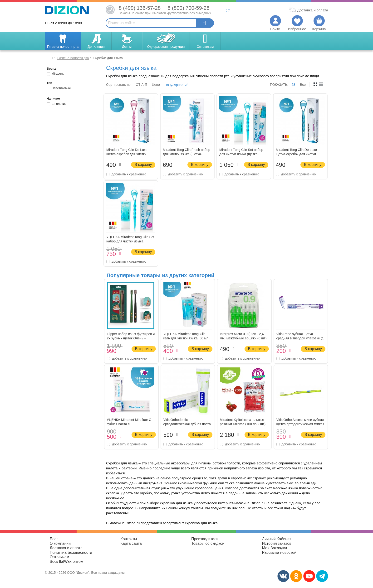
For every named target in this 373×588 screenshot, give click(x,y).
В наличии (56, 104)
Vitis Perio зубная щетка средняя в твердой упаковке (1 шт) (300, 338)
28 (293, 85)
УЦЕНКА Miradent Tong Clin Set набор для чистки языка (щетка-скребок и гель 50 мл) (130, 241)
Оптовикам (59, 557)
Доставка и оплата (66, 548)
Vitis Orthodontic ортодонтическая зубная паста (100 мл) (187, 424)
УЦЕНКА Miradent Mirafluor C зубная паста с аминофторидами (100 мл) (129, 424)
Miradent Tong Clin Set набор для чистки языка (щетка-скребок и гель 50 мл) (241, 154)
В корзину (143, 165)
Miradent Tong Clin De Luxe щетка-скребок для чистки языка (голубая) (297, 154)
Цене (156, 85)
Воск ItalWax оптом (66, 561)
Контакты (129, 539)
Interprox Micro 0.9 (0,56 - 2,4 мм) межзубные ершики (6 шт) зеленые (243, 338)
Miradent (55, 74)
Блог (54, 539)
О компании (60, 543)
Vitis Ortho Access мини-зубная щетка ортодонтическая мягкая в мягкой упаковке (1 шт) (300, 424)
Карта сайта (131, 543)
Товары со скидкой (208, 543)
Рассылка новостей (279, 552)
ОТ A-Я (141, 85)
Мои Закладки (275, 548)
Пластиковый (59, 88)
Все (303, 85)
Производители (205, 539)
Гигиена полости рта (73, 58)
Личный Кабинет (277, 539)
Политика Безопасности (71, 552)
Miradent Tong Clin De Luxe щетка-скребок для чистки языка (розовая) (127, 154)
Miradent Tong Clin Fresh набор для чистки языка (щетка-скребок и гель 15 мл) (187, 154)
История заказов (277, 543)
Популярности (176, 85)
